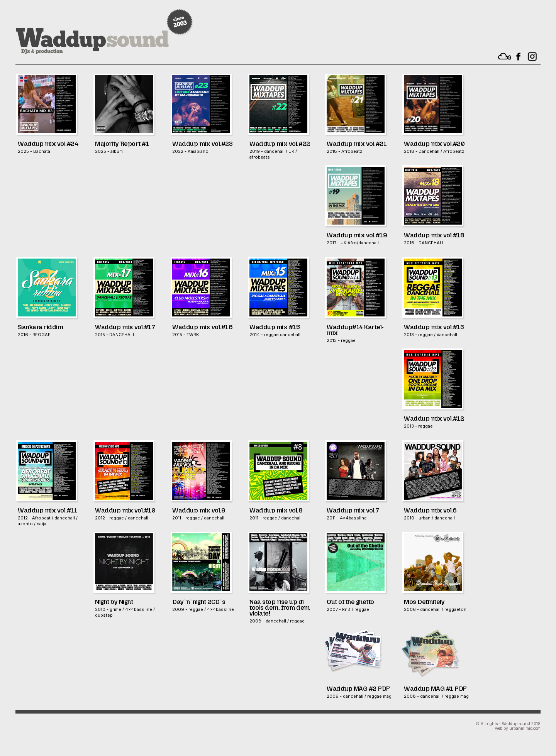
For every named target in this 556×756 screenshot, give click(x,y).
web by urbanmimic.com (518, 728)
